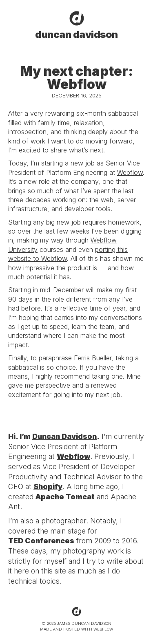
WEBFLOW (103, 629)
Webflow (130, 172)
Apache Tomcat (65, 497)
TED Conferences (41, 541)
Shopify (48, 486)
